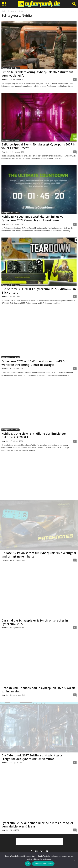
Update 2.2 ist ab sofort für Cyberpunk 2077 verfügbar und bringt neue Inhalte (39, 555)
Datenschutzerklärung (43, 864)
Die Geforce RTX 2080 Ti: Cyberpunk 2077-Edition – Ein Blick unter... (39, 291)
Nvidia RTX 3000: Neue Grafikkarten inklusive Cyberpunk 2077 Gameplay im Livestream (32, 218)
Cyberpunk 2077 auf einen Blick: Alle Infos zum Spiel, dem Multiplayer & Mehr (38, 825)
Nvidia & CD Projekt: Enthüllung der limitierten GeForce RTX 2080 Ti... (34, 435)
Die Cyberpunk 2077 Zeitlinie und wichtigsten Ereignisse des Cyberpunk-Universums (33, 757)
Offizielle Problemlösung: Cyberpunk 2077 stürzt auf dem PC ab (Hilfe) (37, 74)
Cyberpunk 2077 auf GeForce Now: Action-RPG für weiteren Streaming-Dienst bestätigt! (36, 363)
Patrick (5, 560)
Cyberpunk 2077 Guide (11, 68)
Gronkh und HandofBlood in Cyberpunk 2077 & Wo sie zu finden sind (38, 690)
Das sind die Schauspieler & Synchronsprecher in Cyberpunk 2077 (35, 622)
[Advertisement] (39, 478)
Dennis (4, 79)
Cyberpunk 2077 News (11, 140)
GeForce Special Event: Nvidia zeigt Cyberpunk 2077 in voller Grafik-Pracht (38, 146)
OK (28, 864)
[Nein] (74, 860)
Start (3, 11)
